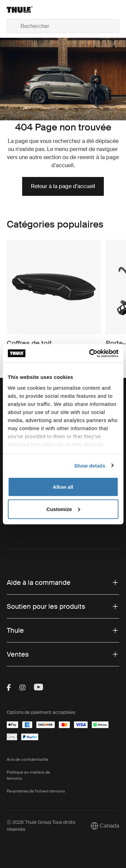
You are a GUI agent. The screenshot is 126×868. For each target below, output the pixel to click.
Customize (63, 509)
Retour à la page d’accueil (63, 186)
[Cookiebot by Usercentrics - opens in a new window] (90, 353)
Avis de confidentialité (27, 759)
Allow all (63, 487)
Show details (90, 465)
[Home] (25, 9)
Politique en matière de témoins (28, 775)
